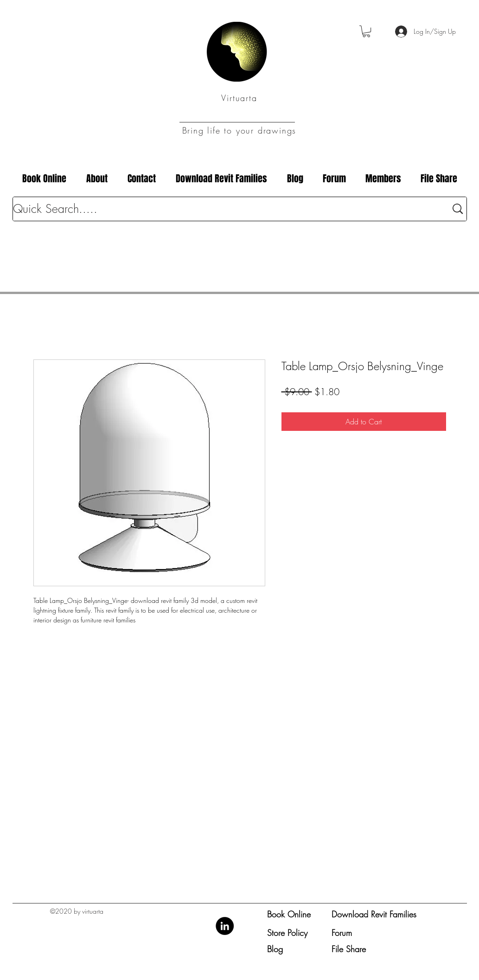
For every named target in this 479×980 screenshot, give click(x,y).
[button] (366, 31)
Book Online (289, 914)
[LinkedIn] (225, 926)
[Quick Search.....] (223, 209)
